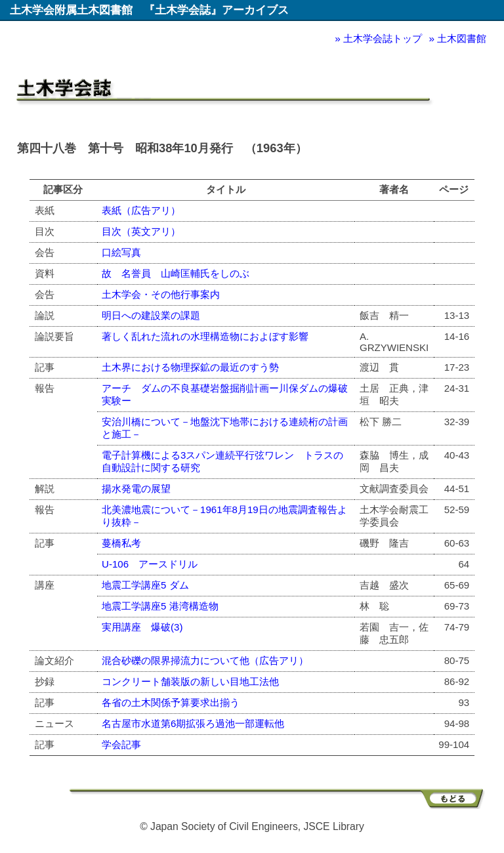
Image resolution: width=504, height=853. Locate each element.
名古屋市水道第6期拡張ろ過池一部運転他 (193, 723)
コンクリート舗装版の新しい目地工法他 (190, 681)
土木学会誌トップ (383, 38)
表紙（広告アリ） (141, 210)
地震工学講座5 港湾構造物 (160, 606)
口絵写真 (121, 252)
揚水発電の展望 (136, 489)
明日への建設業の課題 (151, 315)
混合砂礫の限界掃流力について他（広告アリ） (205, 660)
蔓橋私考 (121, 543)
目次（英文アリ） (141, 231)
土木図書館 (462, 38)
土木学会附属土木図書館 (71, 10)
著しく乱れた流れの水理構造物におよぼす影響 (205, 336)
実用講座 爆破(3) (142, 627)
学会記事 (121, 744)
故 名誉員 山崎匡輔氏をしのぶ (176, 273)
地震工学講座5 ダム (145, 585)
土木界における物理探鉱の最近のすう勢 (190, 367)
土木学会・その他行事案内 (161, 294)
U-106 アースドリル (150, 564)
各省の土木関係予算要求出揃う (171, 702)
